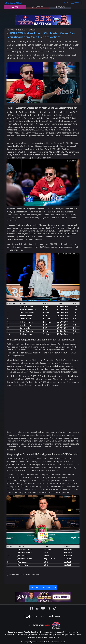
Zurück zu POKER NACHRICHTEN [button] (43, 588)
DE (65, 3)
